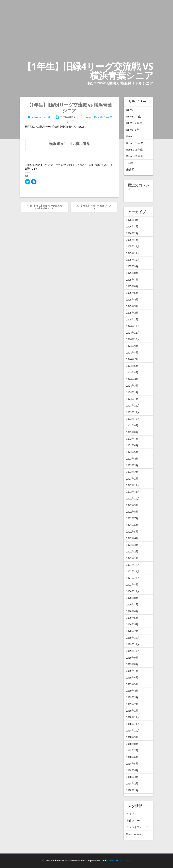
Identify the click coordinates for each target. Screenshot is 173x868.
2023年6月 (132, 445)
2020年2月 (132, 631)
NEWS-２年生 (134, 123)
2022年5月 (132, 532)
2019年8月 (132, 664)
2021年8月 (132, 585)
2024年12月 (133, 326)
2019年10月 (133, 651)
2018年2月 (132, 783)
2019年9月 (132, 658)
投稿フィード (134, 821)
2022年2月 (132, 551)
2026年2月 (132, 233)
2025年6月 (132, 286)
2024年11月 (133, 333)
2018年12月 (133, 717)
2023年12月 (133, 405)
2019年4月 (132, 691)
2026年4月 (132, 220)
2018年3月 (132, 777)
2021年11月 (133, 571)
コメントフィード (137, 827)
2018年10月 (133, 730)
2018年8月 (132, 744)
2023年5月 (132, 452)
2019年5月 (132, 684)
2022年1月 (132, 558)
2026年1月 (132, 240)
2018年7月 (132, 750)
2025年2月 (132, 313)
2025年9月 (132, 266)
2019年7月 (132, 671)
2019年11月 (133, 644)
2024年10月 (133, 339)
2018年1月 (132, 790)
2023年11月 (133, 412)
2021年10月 (133, 578)
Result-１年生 (103, 117)
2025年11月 (133, 253)
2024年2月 (132, 392)
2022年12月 (133, 485)
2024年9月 (132, 346)
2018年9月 (132, 737)
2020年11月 (133, 591)
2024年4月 (132, 379)
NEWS (130, 110)
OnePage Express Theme (118, 860)
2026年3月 (132, 226)
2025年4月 (132, 300)
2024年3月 (132, 386)
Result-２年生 (135, 150)
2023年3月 (132, 465)
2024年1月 (132, 399)
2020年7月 (132, 604)
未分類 (130, 169)
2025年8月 (132, 273)
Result (89, 117)
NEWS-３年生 (134, 130)
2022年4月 (132, 538)
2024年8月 (132, 352)
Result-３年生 (135, 156)
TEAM (130, 163)
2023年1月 (132, 479)
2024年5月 (132, 372)
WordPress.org (135, 834)
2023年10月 (133, 419)
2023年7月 (132, 439)
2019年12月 (133, 638)
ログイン (132, 814)
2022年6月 (132, 525)
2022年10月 (133, 498)
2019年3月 (132, 697)
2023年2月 (132, 472)
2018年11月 (133, 724)
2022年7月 (132, 518)
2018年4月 (132, 770)
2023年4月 (132, 459)
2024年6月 (132, 366)
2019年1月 (132, 711)
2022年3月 (132, 545)
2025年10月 (133, 260)
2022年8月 (132, 512)
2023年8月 (132, 432)
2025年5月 (132, 293)
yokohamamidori (42, 117)
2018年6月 (132, 757)
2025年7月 (132, 280)
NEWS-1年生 (134, 116)
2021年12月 (133, 565)
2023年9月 (132, 425)
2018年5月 (132, 764)
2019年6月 (132, 677)
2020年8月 (132, 598)
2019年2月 (132, 704)
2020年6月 (132, 611)
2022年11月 (133, 492)
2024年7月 (132, 359)
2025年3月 (132, 306)
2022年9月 (132, 505)
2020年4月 (132, 624)
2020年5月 (132, 618)
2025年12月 (133, 246)
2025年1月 (132, 319)
